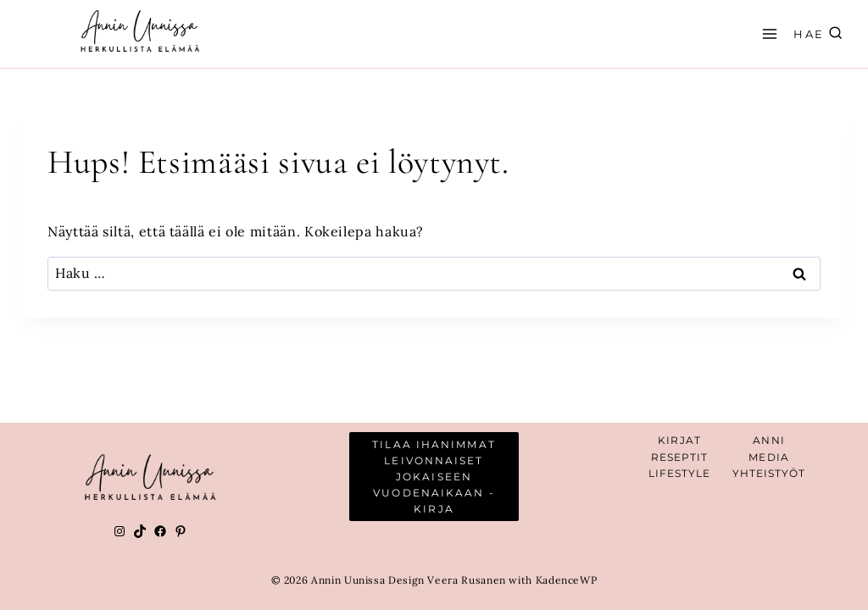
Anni (768, 440)
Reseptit (680, 457)
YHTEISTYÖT (769, 473)
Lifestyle (680, 473)
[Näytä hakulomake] (831, 34)
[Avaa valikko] (767, 33)
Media (769, 457)
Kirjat (679, 440)
